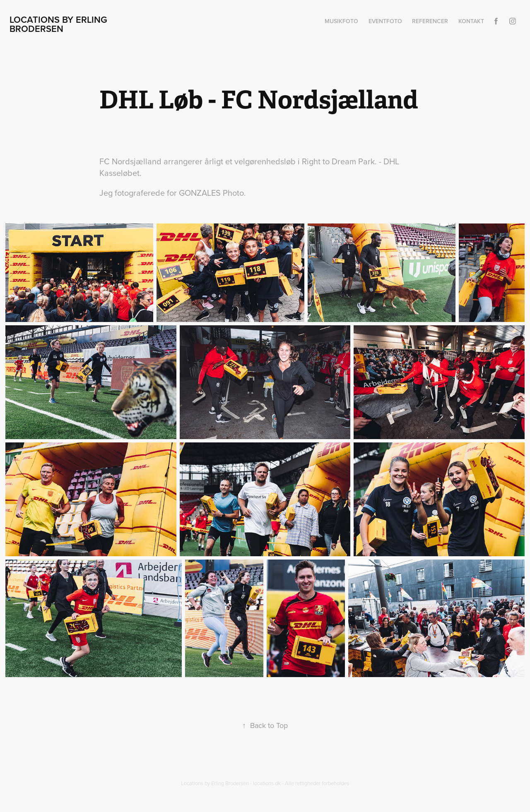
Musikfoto (341, 21)
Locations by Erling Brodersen (60, 24)
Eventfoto (385, 21)
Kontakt (471, 21)
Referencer (430, 21)
